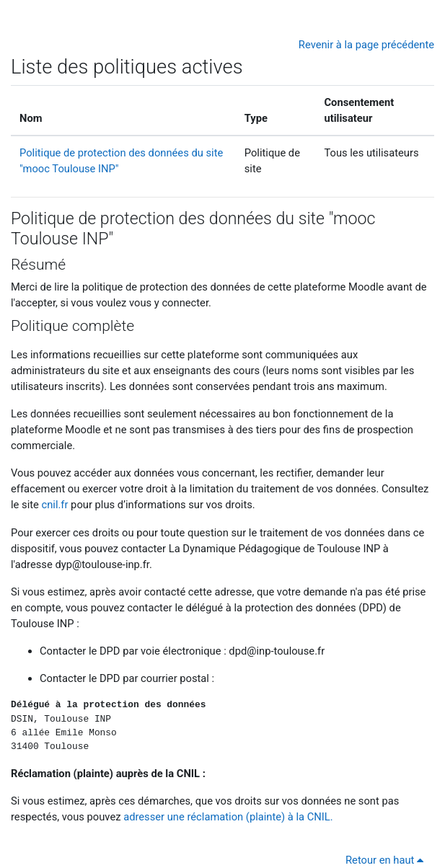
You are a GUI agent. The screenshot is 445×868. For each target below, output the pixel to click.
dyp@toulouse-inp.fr (102, 564)
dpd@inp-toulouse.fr (277, 651)
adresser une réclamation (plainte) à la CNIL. (228, 817)
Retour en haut (387, 860)
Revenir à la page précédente (366, 45)
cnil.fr (54, 505)
